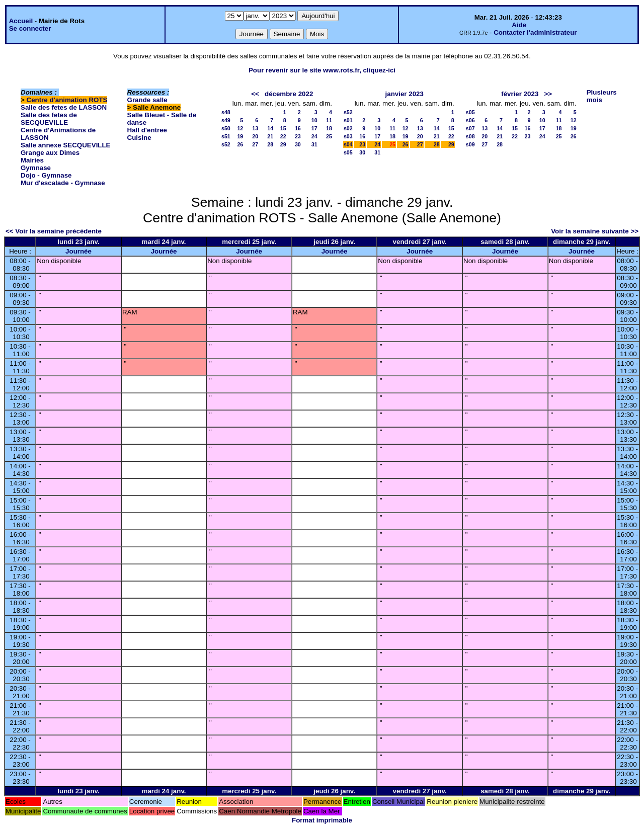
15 (283, 128)
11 (329, 120)
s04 (348, 144)
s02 (348, 128)
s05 (348, 152)
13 (255, 128)
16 (298, 128)
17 (314, 128)
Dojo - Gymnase (46, 175)
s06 (470, 120)
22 (283, 136)
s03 (348, 136)
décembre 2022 (289, 94)
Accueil (21, 21)
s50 (226, 128)
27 (255, 144)
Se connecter (30, 28)
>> (548, 94)
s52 (226, 144)
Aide (519, 25)
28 (270, 144)
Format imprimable (322, 820)
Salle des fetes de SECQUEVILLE (49, 119)
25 (329, 136)
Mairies (32, 160)
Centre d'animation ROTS (67, 100)
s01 (348, 120)
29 (283, 144)
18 (329, 128)
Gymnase (36, 168)
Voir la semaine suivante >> (595, 231)
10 (314, 120)
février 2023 (520, 94)
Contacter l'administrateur (535, 32)
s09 (470, 144)
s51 (226, 136)
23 (298, 136)
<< (255, 94)
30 (298, 144)
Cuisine (139, 138)
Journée (78, 251)
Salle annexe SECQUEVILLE (66, 145)
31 (314, 144)
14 (270, 128)
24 (314, 136)
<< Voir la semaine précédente (54, 231)
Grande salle (147, 100)
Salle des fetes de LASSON (64, 107)
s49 (226, 120)
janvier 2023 (405, 94)
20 (255, 136)
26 (240, 144)
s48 (226, 112)
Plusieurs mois (602, 96)
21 (270, 136)
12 (240, 128)
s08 (470, 136)
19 (240, 136)
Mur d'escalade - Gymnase (63, 183)
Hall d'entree (147, 130)
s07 (470, 128)
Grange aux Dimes (50, 153)
